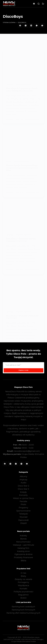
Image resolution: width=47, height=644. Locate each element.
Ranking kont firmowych (23, 610)
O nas (23, 573)
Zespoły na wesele (23, 579)
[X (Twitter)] (26, 26)
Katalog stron (23, 551)
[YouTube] (21, 464)
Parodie (23, 501)
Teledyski (23, 514)
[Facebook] (20, 26)
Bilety (23, 576)
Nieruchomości (23, 542)
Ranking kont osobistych (23, 607)
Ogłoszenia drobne (23, 554)
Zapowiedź (23, 520)
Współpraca (23, 585)
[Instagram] (16, 464)
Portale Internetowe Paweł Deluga (29, 639)
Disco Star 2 (23, 486)
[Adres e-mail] (42, 26)
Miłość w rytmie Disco (23, 498)
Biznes (23, 539)
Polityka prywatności (23, 592)
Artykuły (23, 480)
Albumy (23, 476)
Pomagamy (23, 582)
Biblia (23, 561)
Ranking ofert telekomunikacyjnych (23, 613)
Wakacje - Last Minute (23, 545)
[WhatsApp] (37, 26)
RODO (23, 598)
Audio (23, 483)
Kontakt (23, 589)
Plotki (23, 505)
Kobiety (23, 536)
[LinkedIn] (31, 26)
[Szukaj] (39, 4)
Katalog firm (23, 548)
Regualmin (23, 595)
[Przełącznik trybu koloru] (34, 4)
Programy (23, 508)
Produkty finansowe (23, 557)
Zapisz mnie (23, 370)
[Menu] (43, 4)
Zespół (23, 523)
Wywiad (23, 517)
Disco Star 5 (23, 489)
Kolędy (23, 492)
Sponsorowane (23, 511)
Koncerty (23, 495)
